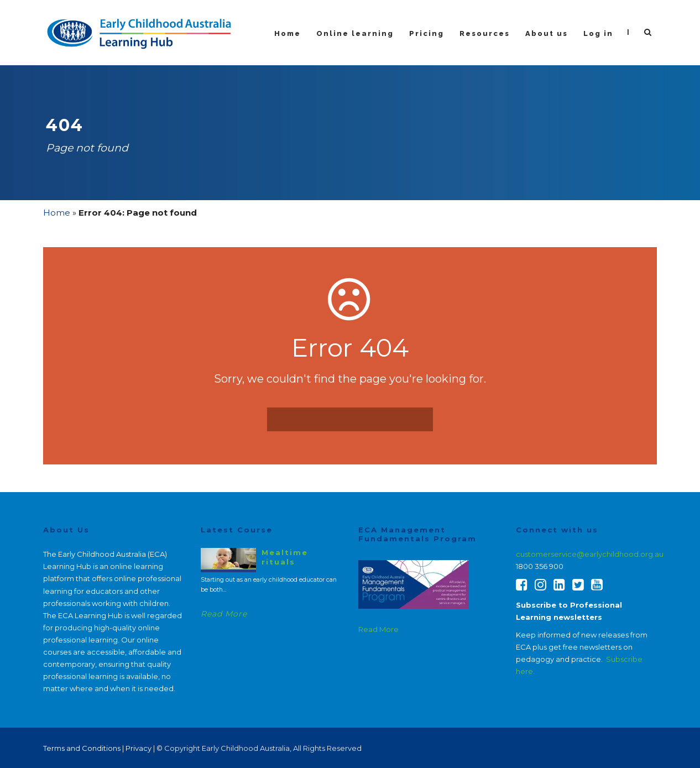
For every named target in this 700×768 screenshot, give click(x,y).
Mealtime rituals (285, 557)
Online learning (355, 33)
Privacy (139, 748)
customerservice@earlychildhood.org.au (590, 554)
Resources (485, 33)
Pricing (427, 33)
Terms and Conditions (82, 748)
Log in (598, 33)
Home (288, 33)
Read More (224, 614)
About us (547, 33)
